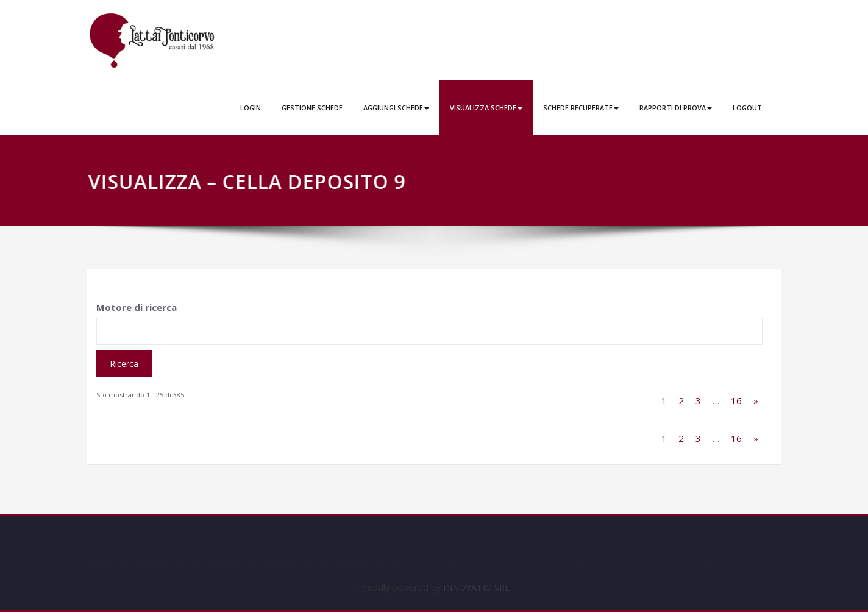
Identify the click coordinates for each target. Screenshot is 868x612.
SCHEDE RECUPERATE (581, 108)
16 (736, 400)
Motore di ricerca (137, 307)
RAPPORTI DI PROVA (676, 108)
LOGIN (251, 108)
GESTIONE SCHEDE (312, 108)
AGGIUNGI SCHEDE (396, 108)
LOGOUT (747, 108)
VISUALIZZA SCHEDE (486, 108)
